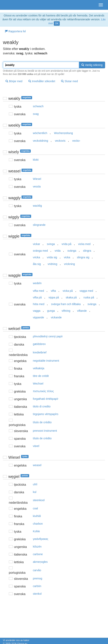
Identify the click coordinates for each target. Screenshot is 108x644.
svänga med (40, 251)
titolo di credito (42, 406)
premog (37, 578)
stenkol (37, 594)
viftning (66, 311)
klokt (36, 160)
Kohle (36, 531)
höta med (39, 304)
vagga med (86, 291)
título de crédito (42, 422)
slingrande (39, 225)
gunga (51, 311)
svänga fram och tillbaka (66, 304)
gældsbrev (39, 344)
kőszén (37, 547)
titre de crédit (41, 376)
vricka (36, 257)
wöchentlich (40, 133)
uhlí (35, 484)
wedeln (37, 283)
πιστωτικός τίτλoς (43, 391)
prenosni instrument (45, 431)
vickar (36, 244)
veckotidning (40, 141)
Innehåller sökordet (42, 81)
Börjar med (14, 81)
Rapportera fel (15, 31)
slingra (87, 251)
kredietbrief (40, 352)
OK (57, 23)
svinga (51, 244)
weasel (37, 465)
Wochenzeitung (63, 133)
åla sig (37, 264)
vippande (38, 317)
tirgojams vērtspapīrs (46, 414)
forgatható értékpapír (46, 399)
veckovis (60, 141)
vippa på (54, 297)
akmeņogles (40, 562)
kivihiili (37, 516)
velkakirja (39, 368)
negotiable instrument (46, 361)
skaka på (71, 297)
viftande (82, 311)
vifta (53, 291)
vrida (58, 251)
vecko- (76, 141)
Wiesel (37, 179)
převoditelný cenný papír (48, 336)
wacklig (37, 206)
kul (35, 492)
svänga (72, 251)
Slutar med (69, 81)
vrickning (69, 264)
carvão (37, 570)
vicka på (68, 291)
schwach (38, 106)
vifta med (38, 291)
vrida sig (52, 257)
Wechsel (38, 384)
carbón (37, 586)
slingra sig (83, 257)
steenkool (39, 500)
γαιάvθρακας (41, 539)
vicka (67, 257)
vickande (56, 317)
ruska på (89, 297)
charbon (38, 524)
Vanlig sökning (92, 65)
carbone (38, 554)
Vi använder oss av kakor (16, 640)
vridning (52, 264)
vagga (37, 311)
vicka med (84, 244)
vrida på (67, 244)
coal (35, 508)
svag (36, 114)
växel (36, 446)
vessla (37, 186)
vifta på (37, 297)
